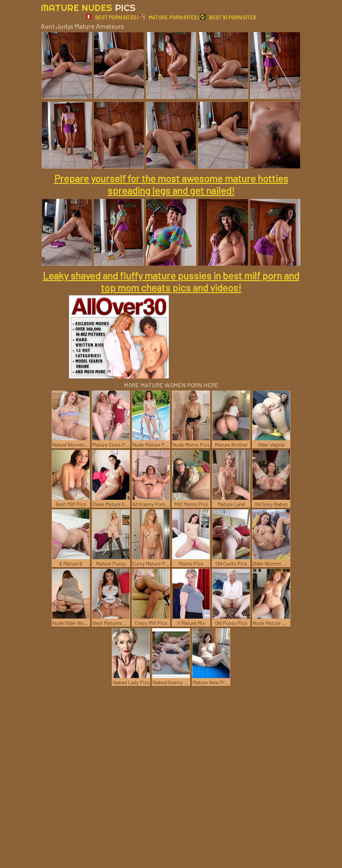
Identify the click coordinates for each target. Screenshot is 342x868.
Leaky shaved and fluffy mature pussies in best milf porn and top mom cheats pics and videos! (171, 281)
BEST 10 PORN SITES (228, 17)
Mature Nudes (88, 8)
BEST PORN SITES (111, 17)
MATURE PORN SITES (168, 17)
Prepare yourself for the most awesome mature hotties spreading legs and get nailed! (171, 184)
